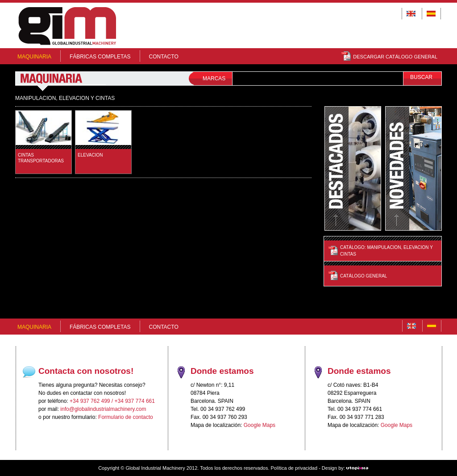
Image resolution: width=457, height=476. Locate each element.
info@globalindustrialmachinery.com (103, 409)
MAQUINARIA (34, 57)
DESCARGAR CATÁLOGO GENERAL (389, 57)
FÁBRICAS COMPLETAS (100, 57)
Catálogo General (364, 276)
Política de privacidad (294, 468)
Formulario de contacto (126, 417)
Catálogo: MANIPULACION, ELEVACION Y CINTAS (386, 251)
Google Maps (260, 425)
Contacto (164, 57)
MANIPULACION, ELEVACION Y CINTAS (65, 98)
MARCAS (214, 79)
